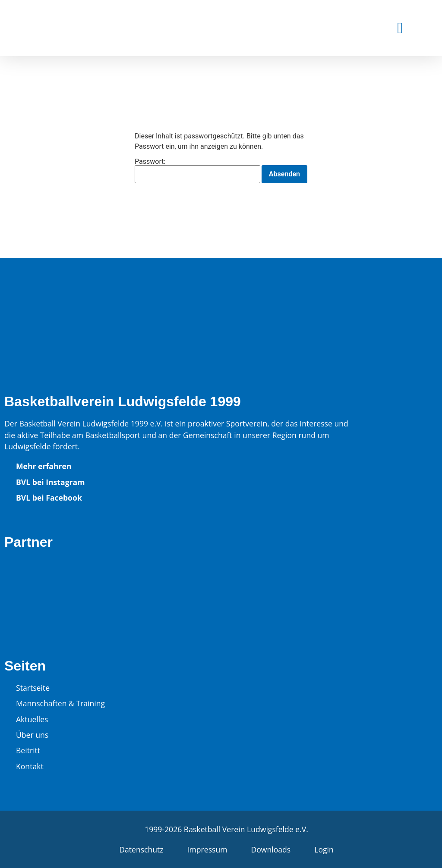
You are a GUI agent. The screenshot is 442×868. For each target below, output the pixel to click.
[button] (400, 28)
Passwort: (197, 171)
